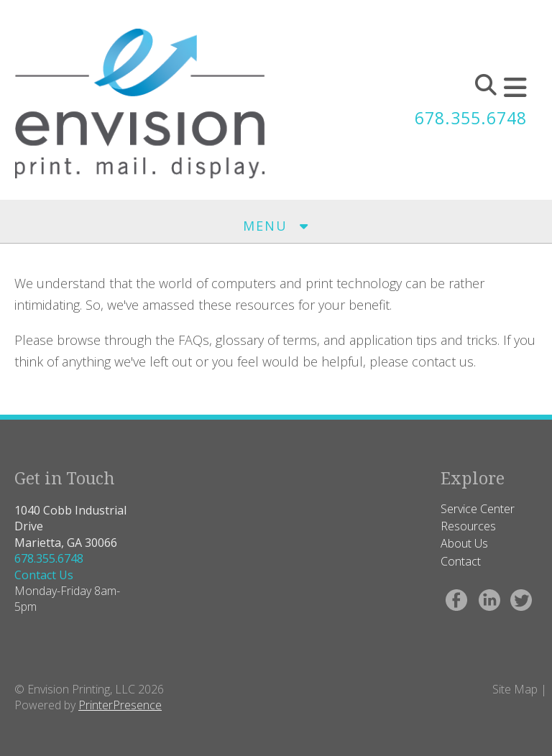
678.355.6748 (467, 117)
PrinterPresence (120, 705)
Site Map (515, 689)
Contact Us (44, 575)
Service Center (478, 509)
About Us (464, 543)
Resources (468, 526)
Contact (461, 561)
